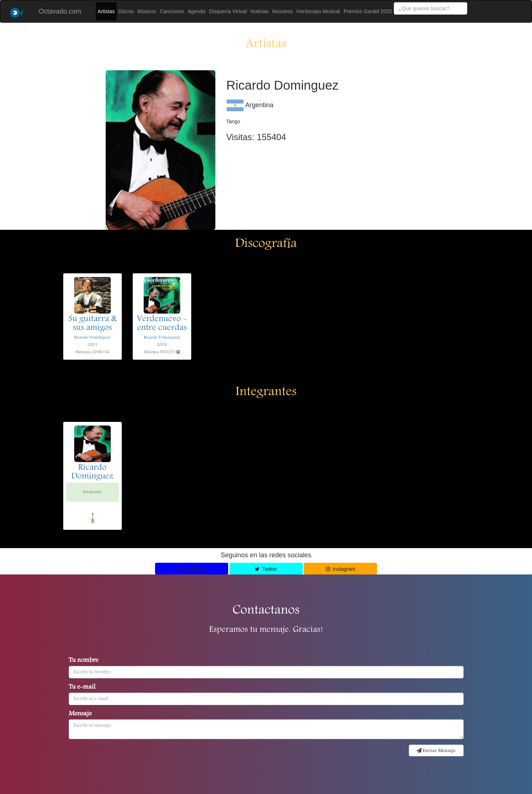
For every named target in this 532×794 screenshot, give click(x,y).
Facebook (192, 569)
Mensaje (80, 714)
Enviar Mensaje (436, 751)
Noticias (260, 11)
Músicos (147, 11)
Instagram (341, 569)
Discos (126, 11)
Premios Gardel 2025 (368, 11)
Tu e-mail (82, 688)
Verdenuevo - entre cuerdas (162, 324)
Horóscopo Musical (318, 11)
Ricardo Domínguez (92, 472)
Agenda (196, 11)
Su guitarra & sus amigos (93, 324)
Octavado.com (60, 11)
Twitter (266, 569)
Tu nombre (84, 661)
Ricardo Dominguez (92, 338)
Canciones (172, 11)
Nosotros (283, 11)
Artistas (106, 11)
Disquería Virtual (228, 11)
